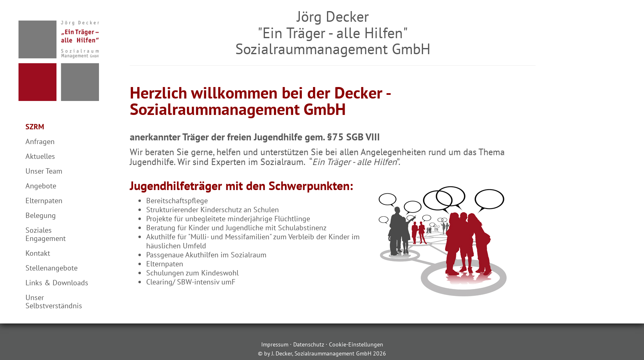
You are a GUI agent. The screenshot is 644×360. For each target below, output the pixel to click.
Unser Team (44, 171)
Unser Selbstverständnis (54, 302)
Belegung (41, 215)
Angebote (41, 186)
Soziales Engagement (46, 234)
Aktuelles (40, 156)
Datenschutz (309, 344)
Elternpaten (44, 201)
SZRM (35, 127)
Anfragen (40, 141)
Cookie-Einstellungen (356, 344)
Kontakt (38, 253)
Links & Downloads (57, 283)
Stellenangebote (52, 268)
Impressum (275, 344)
